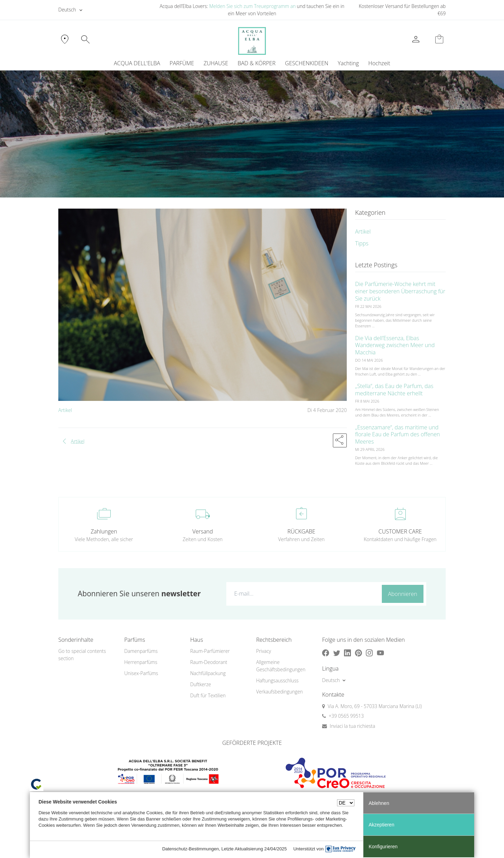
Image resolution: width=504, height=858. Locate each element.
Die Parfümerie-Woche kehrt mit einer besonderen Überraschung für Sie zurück (400, 291)
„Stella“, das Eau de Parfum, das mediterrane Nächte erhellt (394, 390)
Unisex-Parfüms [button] (141, 673)
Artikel (65, 410)
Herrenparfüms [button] (141, 662)
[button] (340, 440)
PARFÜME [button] (182, 63)
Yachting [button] (348, 63)
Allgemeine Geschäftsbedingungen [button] (281, 666)
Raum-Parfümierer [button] (210, 651)
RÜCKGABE (301, 531)
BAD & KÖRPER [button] (256, 63)
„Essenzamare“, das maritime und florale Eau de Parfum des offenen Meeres (397, 435)
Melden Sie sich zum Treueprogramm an (253, 6)
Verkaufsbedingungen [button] (279, 692)
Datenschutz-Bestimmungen (190, 849)
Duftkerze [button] (201, 684)
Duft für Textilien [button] (208, 695)
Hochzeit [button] (379, 63)
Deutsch (67, 10)
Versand (203, 531)
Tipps (362, 243)
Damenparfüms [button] (141, 651)
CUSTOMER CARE (400, 531)
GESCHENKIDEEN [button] (307, 63)
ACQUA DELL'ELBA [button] (137, 63)
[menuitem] (348, 63)
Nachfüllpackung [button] (208, 673)
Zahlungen (104, 531)
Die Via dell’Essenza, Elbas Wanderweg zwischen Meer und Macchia (395, 345)
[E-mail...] (303, 594)
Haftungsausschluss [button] (277, 680)
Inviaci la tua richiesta (352, 726)
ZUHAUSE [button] (216, 63)
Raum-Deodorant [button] (209, 662)
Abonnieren (403, 594)
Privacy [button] (264, 651)
